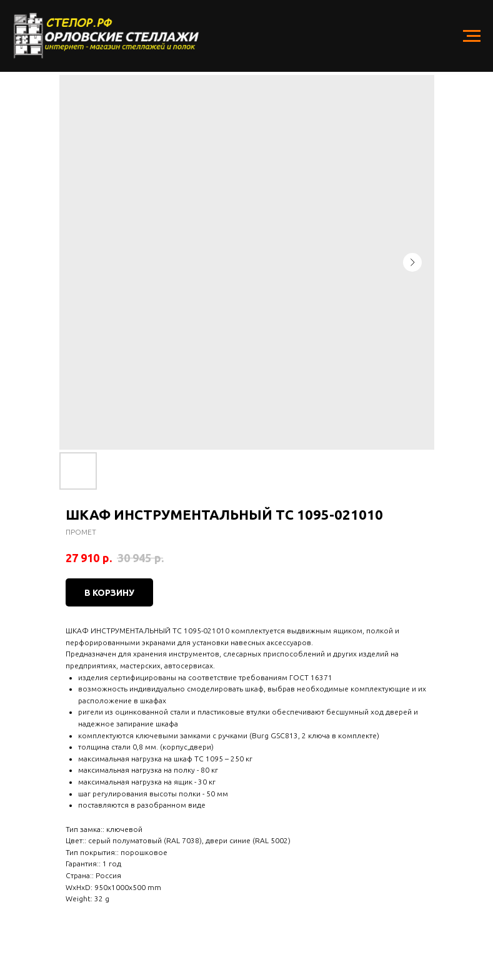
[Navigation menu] (472, 36)
